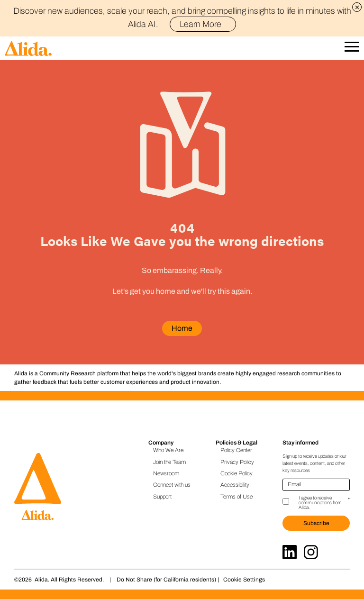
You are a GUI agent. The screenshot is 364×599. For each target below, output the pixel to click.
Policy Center (236, 450)
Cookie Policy (237, 473)
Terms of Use (237, 497)
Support (162, 497)
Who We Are (168, 450)
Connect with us (172, 485)
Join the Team (169, 462)
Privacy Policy (237, 462)
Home (182, 328)
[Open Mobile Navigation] (352, 49)
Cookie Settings (244, 580)
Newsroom (166, 473)
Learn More (205, 24)
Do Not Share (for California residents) (166, 580)
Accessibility (235, 485)
